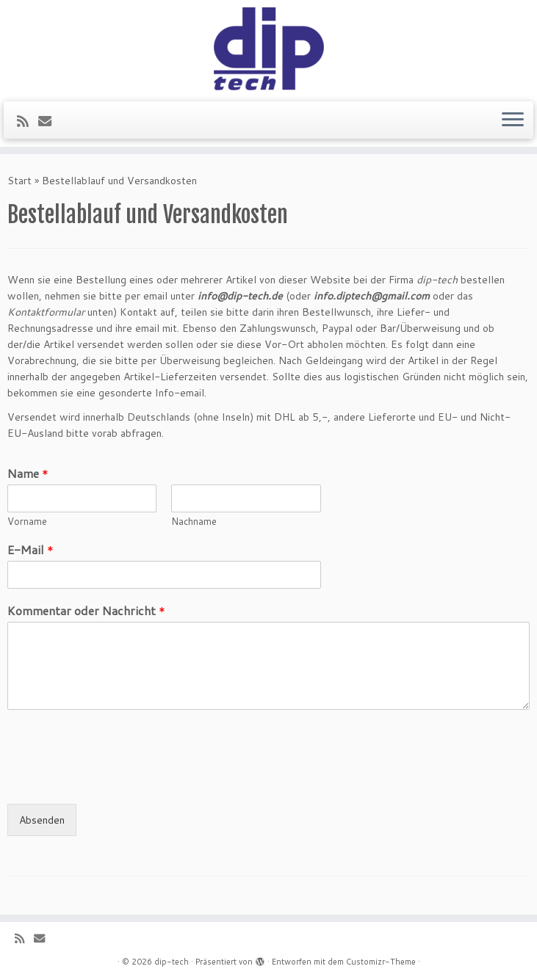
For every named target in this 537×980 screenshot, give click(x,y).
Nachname (194, 522)
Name (28, 474)
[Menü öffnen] (513, 120)
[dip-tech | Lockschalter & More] (268, 49)
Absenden (42, 820)
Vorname (27, 522)
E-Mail (30, 550)
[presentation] (119, 780)
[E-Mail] (50, 121)
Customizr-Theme (381, 962)
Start (19, 181)
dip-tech (172, 962)
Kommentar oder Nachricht (86, 611)
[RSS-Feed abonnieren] (28, 121)
